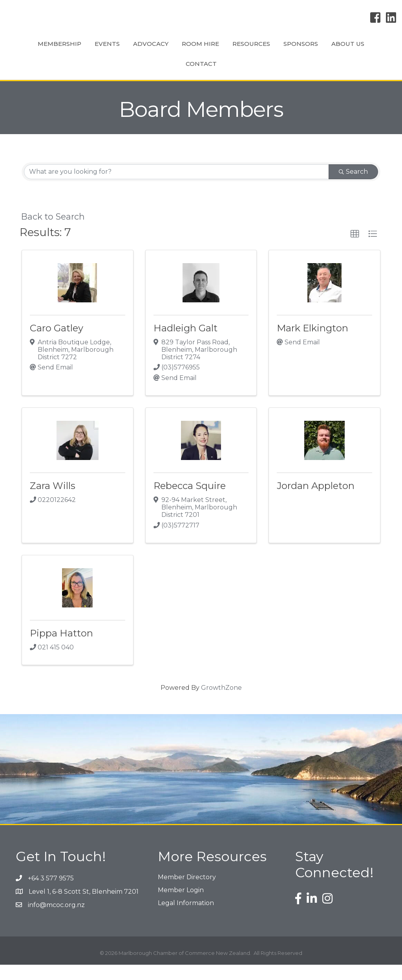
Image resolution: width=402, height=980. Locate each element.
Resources (312, 51)
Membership (45, 51)
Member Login (181, 905)
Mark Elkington (312, 343)
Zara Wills (53, 501)
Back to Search (53, 232)
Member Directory (187, 892)
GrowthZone (221, 703)
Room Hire (186, 51)
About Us (179, 79)
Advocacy (137, 51)
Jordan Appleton (316, 501)
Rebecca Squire (190, 501)
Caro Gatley (57, 343)
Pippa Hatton (61, 648)
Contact (224, 79)
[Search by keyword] (176, 187)
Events (93, 51)
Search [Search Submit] (353, 187)
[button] (355, 249)
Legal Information (186, 918)
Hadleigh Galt (185, 343)
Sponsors (361, 51)
